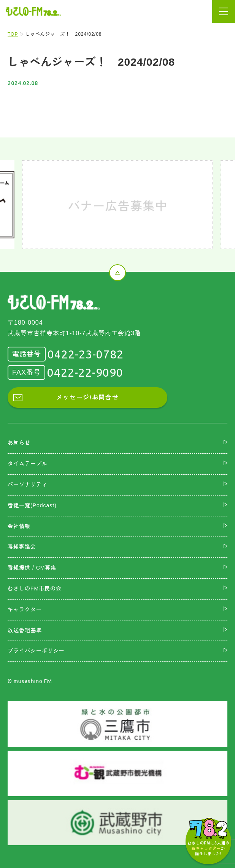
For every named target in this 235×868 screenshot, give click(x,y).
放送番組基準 (25, 630)
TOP (13, 34)
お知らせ (19, 443)
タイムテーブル (28, 464)
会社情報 (19, 526)
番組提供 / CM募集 (32, 568)
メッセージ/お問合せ (87, 397)
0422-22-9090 (85, 372)
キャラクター (25, 609)
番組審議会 (22, 547)
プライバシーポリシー (36, 651)
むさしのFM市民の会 (35, 589)
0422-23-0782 (86, 354)
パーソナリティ (28, 485)
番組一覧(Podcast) (32, 505)
